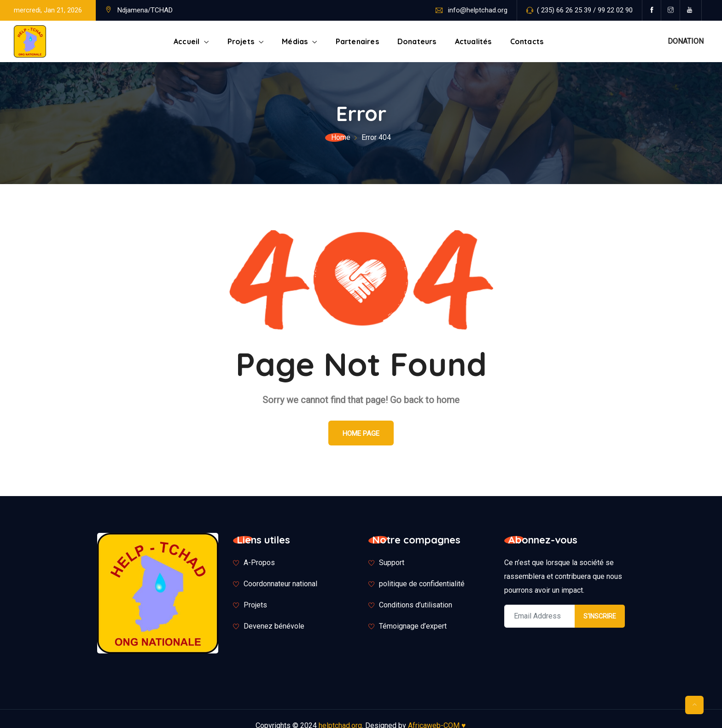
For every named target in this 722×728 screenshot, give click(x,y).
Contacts (527, 41)
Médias (295, 41)
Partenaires (357, 41)
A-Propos (259, 563)
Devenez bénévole (274, 626)
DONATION (686, 41)
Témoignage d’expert (413, 626)
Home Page (361, 433)
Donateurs (417, 41)
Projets (241, 41)
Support (392, 563)
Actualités (473, 41)
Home (341, 137)
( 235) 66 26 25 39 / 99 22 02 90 (585, 10)
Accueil (186, 41)
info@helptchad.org (478, 10)
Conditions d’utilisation (416, 605)
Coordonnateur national (280, 584)
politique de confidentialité (422, 584)
